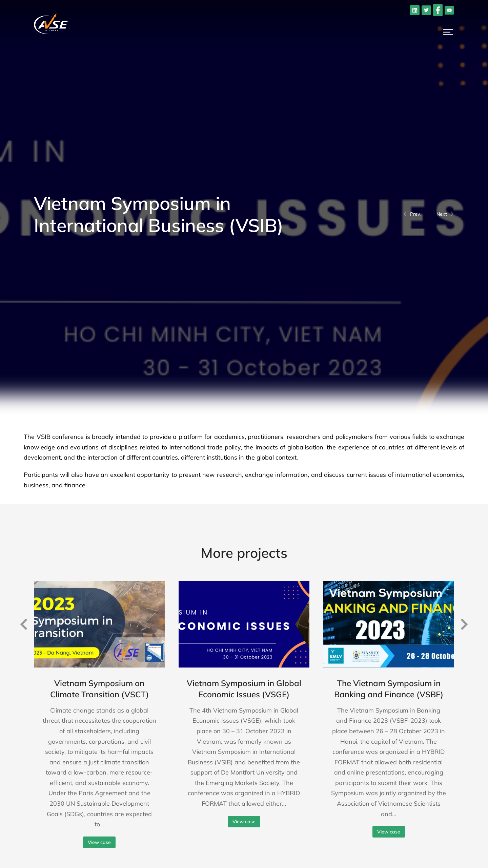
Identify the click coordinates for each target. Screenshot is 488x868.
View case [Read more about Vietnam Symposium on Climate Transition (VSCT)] (99, 842)
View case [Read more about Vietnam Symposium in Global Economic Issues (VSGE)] (244, 822)
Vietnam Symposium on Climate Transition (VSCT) (99, 689)
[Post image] (99, 624)
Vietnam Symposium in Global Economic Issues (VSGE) (244, 689)
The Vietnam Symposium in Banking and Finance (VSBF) (389, 689)
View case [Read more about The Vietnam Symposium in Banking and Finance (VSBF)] (389, 832)
